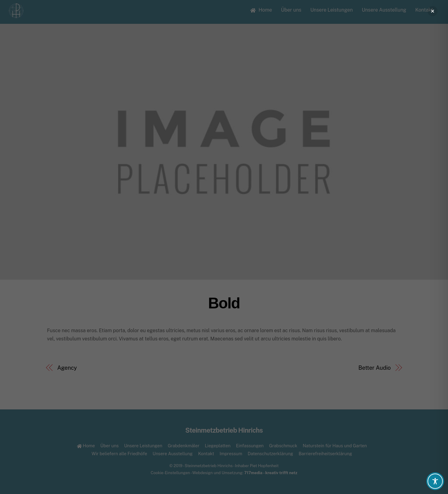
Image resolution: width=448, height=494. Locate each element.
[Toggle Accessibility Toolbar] (435, 481)
